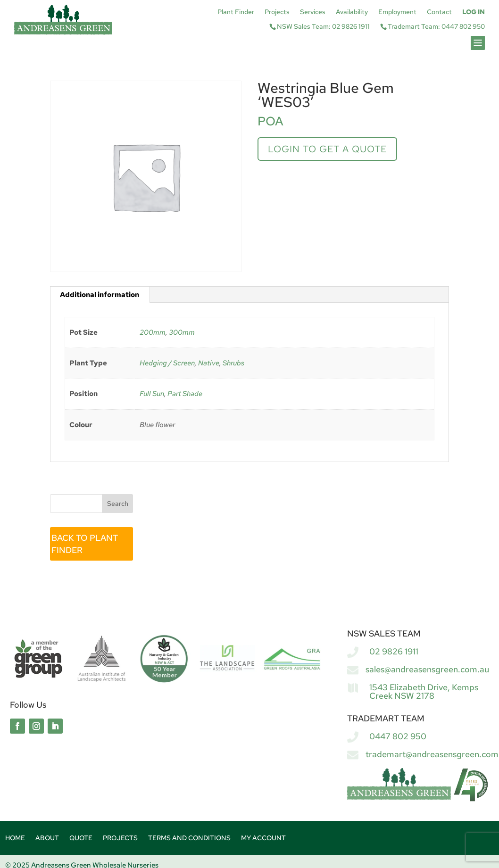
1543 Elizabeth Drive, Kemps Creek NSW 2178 (424, 691)
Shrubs (233, 363)
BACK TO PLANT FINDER (85, 544)
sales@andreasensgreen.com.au (427, 669)
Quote (81, 838)
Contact (439, 12)
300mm (182, 332)
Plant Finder (236, 12)
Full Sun (152, 394)
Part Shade (185, 394)
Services (313, 12)
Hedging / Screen (167, 363)
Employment (397, 12)
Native (209, 363)
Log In (474, 12)
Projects (277, 12)
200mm (153, 332)
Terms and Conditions (189, 838)
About (47, 838)
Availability (352, 12)
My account (263, 838)
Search (118, 504)
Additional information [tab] (100, 295)
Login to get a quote (327, 149)
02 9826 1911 (394, 651)
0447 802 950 (398, 736)
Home (15, 838)
